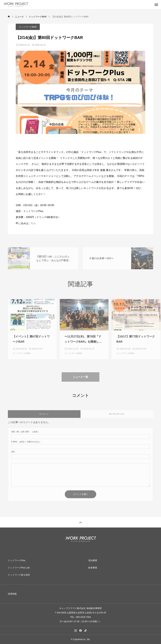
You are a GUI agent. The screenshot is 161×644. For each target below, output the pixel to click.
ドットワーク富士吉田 (19, 575)
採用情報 (12, 594)
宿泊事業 (93, 560)
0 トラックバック (117, 416)
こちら (32, 223)
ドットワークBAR (28, 27)
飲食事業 (93, 568)
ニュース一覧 (80, 382)
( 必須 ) (25, 434)
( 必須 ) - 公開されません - (26, 444)
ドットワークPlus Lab (19, 568)
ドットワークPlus (17, 560)
